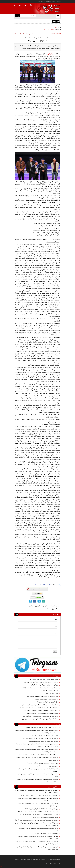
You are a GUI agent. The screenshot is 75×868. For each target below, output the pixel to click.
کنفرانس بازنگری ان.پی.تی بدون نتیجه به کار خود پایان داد (44, 679)
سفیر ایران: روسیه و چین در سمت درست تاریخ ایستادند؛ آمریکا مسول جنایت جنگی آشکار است (38, 838)
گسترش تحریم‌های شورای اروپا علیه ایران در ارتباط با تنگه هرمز (43, 713)
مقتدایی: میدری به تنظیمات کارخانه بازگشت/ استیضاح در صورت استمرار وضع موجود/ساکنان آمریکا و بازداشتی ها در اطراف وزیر (37, 745)
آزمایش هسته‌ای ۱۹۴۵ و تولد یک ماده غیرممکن (47, 699)
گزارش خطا (38, 593)
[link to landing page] (51, 8)
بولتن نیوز (50, 54)
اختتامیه (51, 585)
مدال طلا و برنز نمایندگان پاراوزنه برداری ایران (47, 702)
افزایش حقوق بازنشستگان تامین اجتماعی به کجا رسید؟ (45, 736)
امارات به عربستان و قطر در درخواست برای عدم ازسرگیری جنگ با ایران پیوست (39, 708)
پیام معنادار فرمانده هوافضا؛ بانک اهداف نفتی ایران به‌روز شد (41, 809)
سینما (37, 585)
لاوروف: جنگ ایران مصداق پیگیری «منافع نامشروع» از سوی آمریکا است (41, 716)
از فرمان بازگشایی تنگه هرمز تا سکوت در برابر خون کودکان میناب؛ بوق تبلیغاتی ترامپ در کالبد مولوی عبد (37, 824)
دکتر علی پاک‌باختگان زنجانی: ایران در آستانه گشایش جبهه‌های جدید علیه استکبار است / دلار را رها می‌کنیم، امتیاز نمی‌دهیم (37, 732)
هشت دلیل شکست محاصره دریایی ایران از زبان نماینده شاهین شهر (39, 815)
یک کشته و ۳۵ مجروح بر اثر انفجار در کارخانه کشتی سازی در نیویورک (41, 682)
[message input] (37, 642)
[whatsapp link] (43, 601)
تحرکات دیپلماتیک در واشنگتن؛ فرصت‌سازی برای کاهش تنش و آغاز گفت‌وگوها (38, 829)
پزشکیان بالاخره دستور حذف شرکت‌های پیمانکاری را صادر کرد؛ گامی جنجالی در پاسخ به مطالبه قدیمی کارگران (37, 791)
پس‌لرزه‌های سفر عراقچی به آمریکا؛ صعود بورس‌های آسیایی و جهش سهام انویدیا (38, 755)
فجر (40, 585)
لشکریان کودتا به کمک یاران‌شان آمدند (47, 834)
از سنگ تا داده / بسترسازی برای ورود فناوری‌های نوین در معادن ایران (41, 711)
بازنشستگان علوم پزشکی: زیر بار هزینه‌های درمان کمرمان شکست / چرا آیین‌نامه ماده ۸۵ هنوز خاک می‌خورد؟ (37, 781)
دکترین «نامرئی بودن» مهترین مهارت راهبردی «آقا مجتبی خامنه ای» (42, 728)
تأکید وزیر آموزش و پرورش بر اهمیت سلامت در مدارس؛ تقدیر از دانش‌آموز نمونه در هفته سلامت (38, 848)
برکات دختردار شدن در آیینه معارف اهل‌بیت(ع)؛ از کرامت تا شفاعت (39, 796)
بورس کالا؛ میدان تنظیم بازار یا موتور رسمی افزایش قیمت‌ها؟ (43, 741)
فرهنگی (51, 34)
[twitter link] (30, 601)
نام (56, 619)
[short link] (38, 589)
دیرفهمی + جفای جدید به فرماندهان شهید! (46, 817)
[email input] (37, 630)
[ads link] (38, 665)
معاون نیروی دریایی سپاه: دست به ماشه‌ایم (48, 766)
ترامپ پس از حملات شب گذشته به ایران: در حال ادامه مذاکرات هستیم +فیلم (37, 820)
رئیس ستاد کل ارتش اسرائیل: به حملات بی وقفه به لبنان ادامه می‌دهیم (38, 812)
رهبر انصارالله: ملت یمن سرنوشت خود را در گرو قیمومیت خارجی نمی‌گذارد (40, 705)
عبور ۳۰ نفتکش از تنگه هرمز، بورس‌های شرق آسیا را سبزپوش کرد (42, 763)
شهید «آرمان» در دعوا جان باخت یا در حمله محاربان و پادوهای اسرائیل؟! (41, 688)
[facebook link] (35, 601)
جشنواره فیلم (45, 585)
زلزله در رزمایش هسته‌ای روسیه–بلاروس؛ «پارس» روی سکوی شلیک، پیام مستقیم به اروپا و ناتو (37, 770)
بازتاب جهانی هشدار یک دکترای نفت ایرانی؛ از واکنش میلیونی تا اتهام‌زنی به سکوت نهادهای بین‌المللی (38, 800)
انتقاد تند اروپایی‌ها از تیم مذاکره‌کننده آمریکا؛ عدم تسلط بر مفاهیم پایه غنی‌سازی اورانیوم (38, 775)
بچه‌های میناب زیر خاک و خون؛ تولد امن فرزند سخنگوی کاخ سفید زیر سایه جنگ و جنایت (38, 805)
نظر (56, 633)
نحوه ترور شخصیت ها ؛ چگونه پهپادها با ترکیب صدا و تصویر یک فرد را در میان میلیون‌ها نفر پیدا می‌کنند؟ (37, 843)
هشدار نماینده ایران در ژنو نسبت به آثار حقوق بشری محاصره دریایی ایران (40, 719)
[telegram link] (39, 601)
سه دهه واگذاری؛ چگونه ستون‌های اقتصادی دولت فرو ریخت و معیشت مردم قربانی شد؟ (37, 757)
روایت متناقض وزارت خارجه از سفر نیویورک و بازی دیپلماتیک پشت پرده (41, 738)
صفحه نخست (58, 34)
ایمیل (55, 626)
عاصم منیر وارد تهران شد (52, 693)
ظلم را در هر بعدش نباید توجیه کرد (49, 691)
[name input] (37, 623)
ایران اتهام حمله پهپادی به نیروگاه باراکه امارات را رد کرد (45, 685)
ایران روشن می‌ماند (54, 760)
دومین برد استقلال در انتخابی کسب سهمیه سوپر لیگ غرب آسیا (43, 696)
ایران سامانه (49, 864)
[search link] (18, 16)
